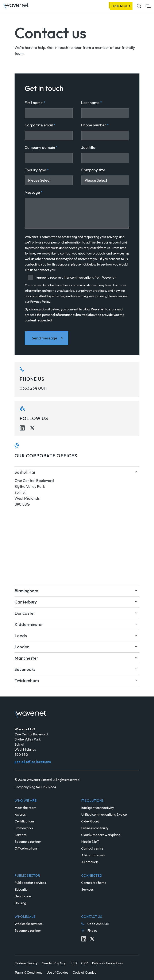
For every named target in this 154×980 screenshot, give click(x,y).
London (22, 647)
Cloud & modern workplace (101, 835)
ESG (74, 963)
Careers (20, 835)
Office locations (26, 848)
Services (87, 889)
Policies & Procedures (107, 963)
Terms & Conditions (28, 972)
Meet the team (25, 808)
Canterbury (26, 602)
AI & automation (93, 855)
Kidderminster (29, 624)
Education (22, 889)
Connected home (94, 883)
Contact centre (92, 848)
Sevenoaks (25, 669)
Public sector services (30, 883)
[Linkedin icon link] (22, 428)
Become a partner (28, 842)
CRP (84, 963)
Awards (20, 814)
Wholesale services (29, 924)
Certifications (24, 821)
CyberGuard (90, 821)
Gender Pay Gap (54, 963)
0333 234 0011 (33, 388)
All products (90, 862)
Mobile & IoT (90, 842)
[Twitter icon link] (32, 428)
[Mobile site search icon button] (139, 6)
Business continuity (95, 828)
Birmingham (26, 591)
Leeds (21, 636)
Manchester (26, 658)
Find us (92, 930)
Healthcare (23, 896)
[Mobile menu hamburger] (148, 6)
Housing (20, 903)
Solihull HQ (25, 472)
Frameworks (24, 828)
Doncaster (25, 613)
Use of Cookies (57, 972)
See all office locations (33, 762)
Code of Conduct (85, 972)
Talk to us (120, 6)
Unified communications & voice (104, 814)
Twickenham (27, 680)
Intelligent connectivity (98, 808)
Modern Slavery (26, 963)
